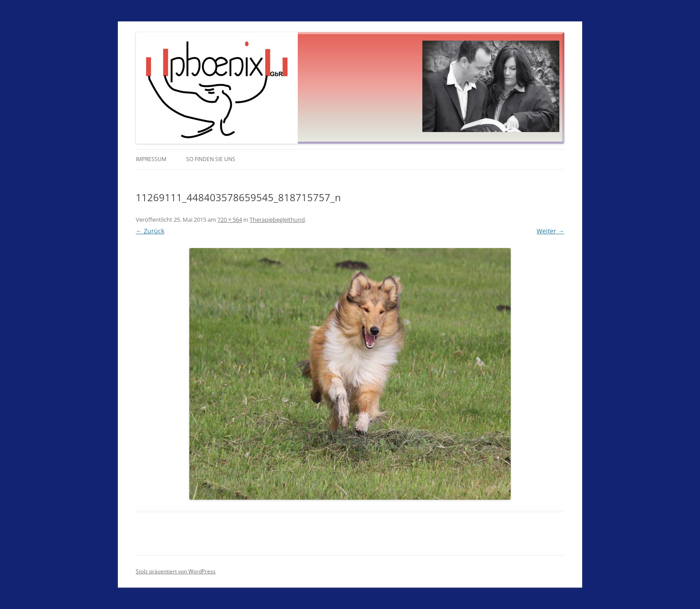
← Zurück (150, 231)
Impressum (151, 159)
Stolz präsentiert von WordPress (176, 571)
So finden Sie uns (211, 159)
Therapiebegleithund (277, 220)
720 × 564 (230, 220)
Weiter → (550, 231)
